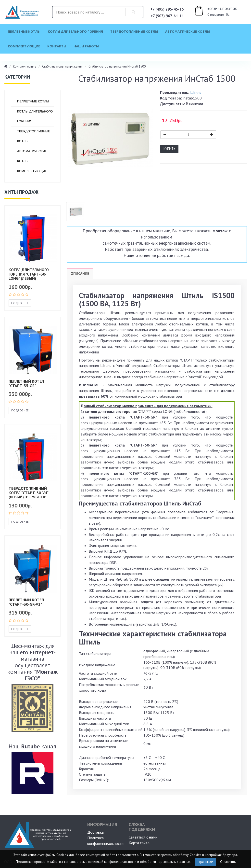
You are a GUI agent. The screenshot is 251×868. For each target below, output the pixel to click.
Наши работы (86, 46)
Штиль (196, 92)
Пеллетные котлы (24, 31)
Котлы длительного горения (75, 31)
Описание (80, 273)
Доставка (95, 832)
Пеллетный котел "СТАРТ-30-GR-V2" (26, 602)
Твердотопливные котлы (134, 31)
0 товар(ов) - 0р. (210, 11)
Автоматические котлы (188, 31)
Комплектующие (24, 46)
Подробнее (20, 303)
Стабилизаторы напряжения (62, 66)
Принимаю (206, 862)
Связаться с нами (143, 837)
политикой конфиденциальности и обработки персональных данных (139, 861)
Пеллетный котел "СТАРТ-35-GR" (26, 383)
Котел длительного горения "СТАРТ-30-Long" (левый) (29, 274)
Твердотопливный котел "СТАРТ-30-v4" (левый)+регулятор (28, 493)
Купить (169, 149)
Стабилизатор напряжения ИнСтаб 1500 (117, 66)
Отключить (228, 861)
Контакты (57, 46)
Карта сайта (139, 843)
